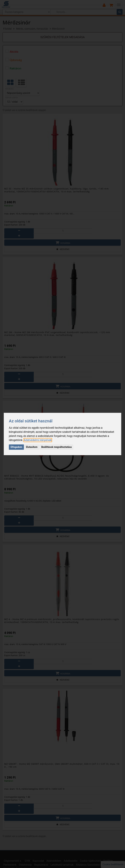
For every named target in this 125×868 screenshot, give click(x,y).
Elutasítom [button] (32, 447)
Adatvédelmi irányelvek (38, 440)
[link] (38, 440)
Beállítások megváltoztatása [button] (56, 447)
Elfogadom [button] (16, 447)
